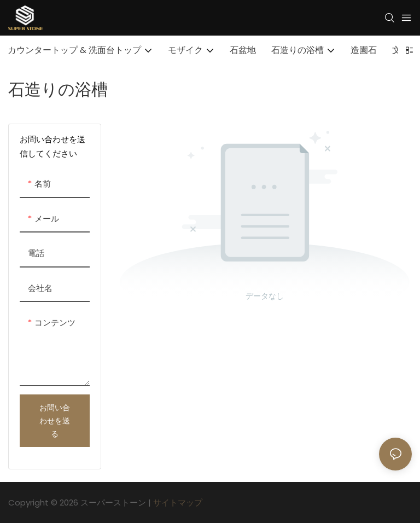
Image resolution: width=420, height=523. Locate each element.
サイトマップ (178, 502)
